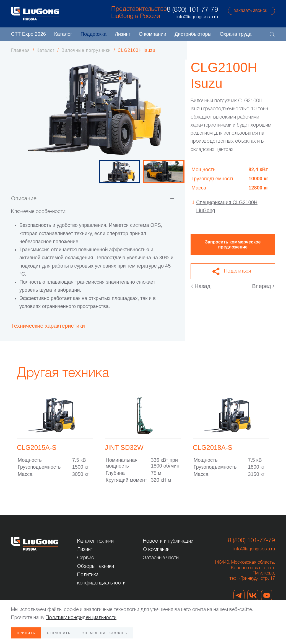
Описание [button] (93, 198)
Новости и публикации (168, 541)
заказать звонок (250, 11)
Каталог (63, 34)
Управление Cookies (105, 633)
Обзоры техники (96, 566)
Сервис (86, 558)
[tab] (119, 172)
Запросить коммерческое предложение (233, 244)
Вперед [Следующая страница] (263, 286)
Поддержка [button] (93, 34)
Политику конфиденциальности (81, 618)
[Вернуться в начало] (35, 14)
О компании (156, 550)
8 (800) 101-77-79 (192, 10)
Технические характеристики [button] (93, 326)
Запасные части (161, 558)
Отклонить (59, 633)
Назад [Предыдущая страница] (201, 286)
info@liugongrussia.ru (254, 549)
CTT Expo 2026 (28, 34)
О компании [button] (153, 34)
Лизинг (123, 34)
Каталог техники (95, 541)
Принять (26, 633)
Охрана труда (236, 34)
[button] (272, 34)
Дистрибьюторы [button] (193, 34)
